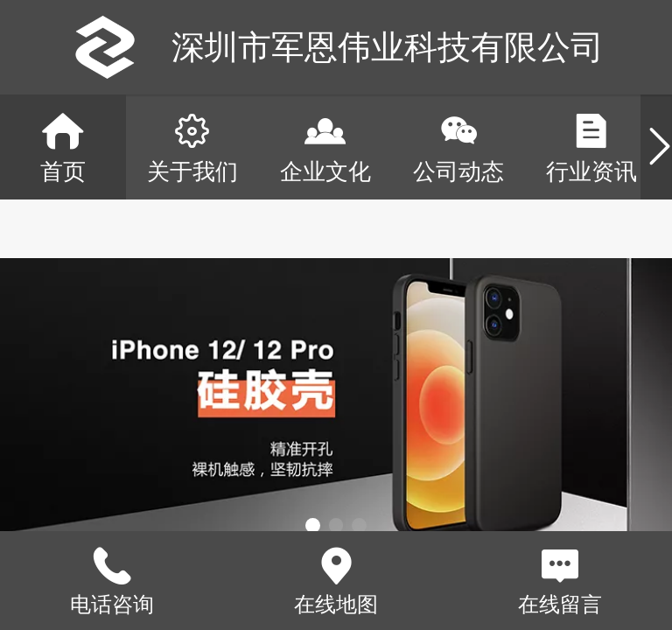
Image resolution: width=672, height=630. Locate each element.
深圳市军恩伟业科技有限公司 (388, 47)
